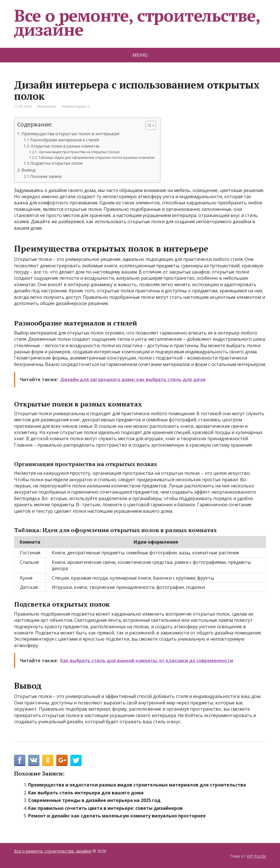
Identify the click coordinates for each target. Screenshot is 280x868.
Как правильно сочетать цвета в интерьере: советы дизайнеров (105, 808)
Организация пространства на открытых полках (79, 152)
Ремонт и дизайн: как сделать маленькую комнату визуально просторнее (117, 816)
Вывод (28, 170)
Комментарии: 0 (76, 106)
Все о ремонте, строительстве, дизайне (137, 22)
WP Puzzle (256, 856)
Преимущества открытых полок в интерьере (70, 134)
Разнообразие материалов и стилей (65, 140)
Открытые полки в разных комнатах (65, 146)
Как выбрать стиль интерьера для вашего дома (86, 793)
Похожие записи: (46, 176)
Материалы (47, 106)
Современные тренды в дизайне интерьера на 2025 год (94, 800)
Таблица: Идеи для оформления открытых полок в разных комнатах (97, 158)
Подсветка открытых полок (57, 163)
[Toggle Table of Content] (148, 125)
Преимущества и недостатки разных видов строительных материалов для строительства (137, 785)
